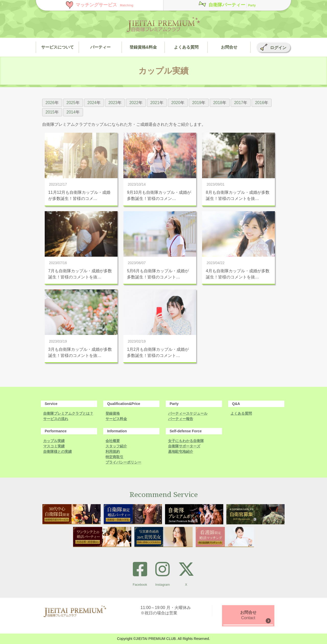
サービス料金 (116, 419)
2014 (71, 112)
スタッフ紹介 (116, 446)
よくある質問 (241, 413)
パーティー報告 (181, 419)
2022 (134, 103)
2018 (218, 103)
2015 (50, 112)
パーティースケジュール (188, 413)
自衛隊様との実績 (57, 451)
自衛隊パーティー (232, 5)
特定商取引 (114, 457)
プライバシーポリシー (123, 462)
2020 (176, 103)
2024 (92, 103)
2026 (50, 103)
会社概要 (113, 441)
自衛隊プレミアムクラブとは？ (68, 413)
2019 (197, 103)
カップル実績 (54, 441)
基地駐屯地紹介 (181, 451)
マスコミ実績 (54, 446)
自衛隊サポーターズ (184, 446)
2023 (113, 103)
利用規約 (113, 451)
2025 (71, 103)
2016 (260, 103)
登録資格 (113, 413)
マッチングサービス (104, 5)
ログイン (278, 48)
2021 (155, 103)
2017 (239, 103)
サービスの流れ (56, 419)
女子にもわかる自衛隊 (186, 441)
